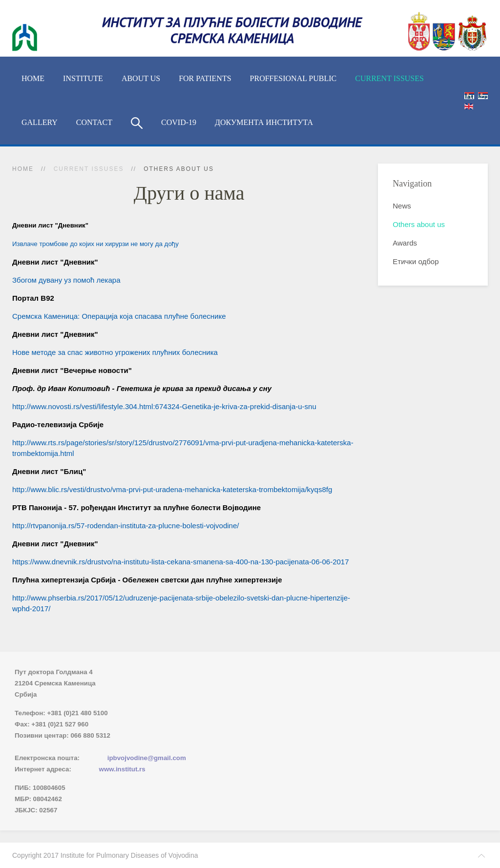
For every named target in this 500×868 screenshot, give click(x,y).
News (402, 206)
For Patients (205, 78)
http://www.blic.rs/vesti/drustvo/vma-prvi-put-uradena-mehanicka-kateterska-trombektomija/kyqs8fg (172, 489)
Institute (83, 78)
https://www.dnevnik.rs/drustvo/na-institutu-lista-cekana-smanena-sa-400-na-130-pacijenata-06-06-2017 (181, 562)
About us (141, 78)
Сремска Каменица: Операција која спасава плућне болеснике (119, 316)
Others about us (419, 224)
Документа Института (264, 122)
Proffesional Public (293, 78)
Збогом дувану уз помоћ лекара (66, 280)
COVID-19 (179, 122)
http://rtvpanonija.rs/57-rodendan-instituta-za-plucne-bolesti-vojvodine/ (125, 526)
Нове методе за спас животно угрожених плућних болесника (115, 352)
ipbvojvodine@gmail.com (147, 758)
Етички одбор (416, 261)
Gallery (40, 122)
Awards (405, 243)
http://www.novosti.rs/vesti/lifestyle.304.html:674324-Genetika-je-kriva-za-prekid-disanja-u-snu (164, 406)
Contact (94, 122)
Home (33, 78)
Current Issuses (389, 78)
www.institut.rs (122, 769)
